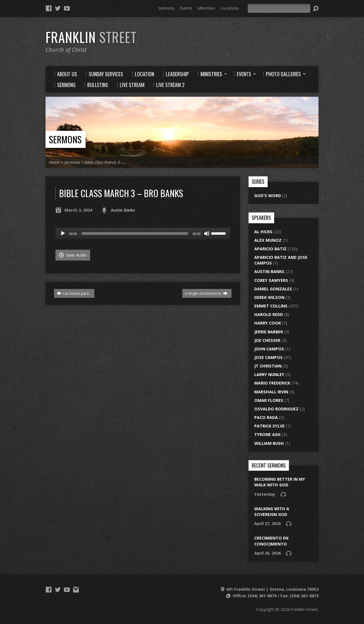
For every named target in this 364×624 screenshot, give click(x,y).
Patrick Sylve (269, 426)
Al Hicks (263, 232)
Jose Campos (268, 357)
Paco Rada (266, 417)
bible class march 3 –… (105, 162)
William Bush (269, 443)
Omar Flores (269, 400)
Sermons (166, 8)
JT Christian (268, 366)
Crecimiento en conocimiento (271, 541)
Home (54, 162)
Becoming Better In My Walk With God (280, 482)
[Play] (63, 234)
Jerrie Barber (269, 332)
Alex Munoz (268, 240)
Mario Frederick (272, 383)
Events (186, 8)
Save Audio (73, 255)
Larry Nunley (269, 374)
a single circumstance (206, 293)
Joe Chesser (267, 340)
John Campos (269, 349)
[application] (143, 234)
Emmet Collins (271, 306)
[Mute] (207, 234)
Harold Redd (269, 314)
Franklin (91, 37)
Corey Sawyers (271, 280)
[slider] (135, 234)
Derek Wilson (269, 297)
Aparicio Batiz (270, 249)
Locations (230, 8)
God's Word (268, 196)
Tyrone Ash (267, 434)
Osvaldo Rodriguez (276, 409)
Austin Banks (123, 210)
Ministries (206, 8)
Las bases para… (74, 293)
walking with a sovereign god (272, 512)
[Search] (279, 8)
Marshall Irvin (271, 392)
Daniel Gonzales (273, 289)
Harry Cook (268, 323)
